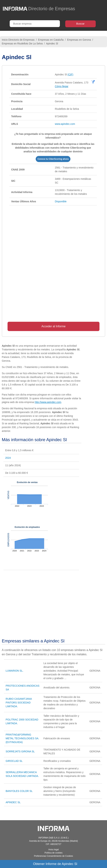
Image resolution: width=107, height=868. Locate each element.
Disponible (61, 201)
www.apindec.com (65, 124)
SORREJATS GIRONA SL (20, 751)
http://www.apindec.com (48, 402)
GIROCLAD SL (14, 761)
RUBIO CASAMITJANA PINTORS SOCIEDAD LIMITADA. (19, 703)
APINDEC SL (13, 802)
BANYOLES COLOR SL (19, 791)
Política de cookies (53, 853)
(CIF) (70, 74)
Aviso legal (54, 850)
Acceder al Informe (53, 326)
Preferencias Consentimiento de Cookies (53, 856)
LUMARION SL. (15, 671)
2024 (8, 458)
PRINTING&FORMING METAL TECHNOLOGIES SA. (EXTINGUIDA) (22, 738)
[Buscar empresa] (35, 24)
